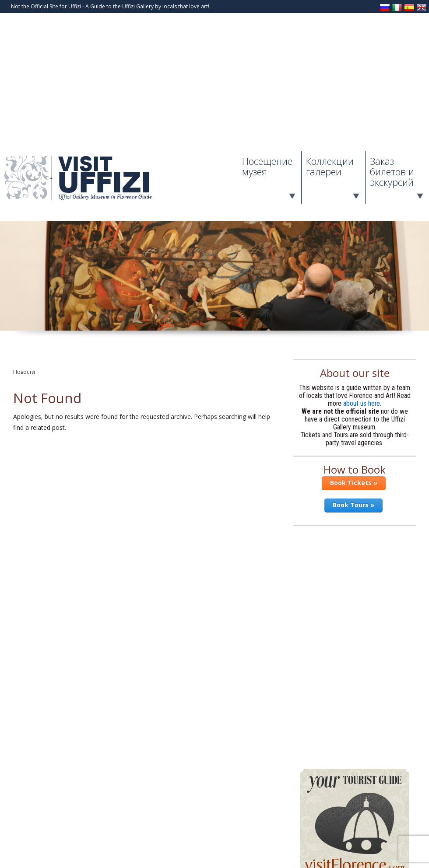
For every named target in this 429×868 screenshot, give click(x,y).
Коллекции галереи (330, 166)
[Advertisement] (214, 86)
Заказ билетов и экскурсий (392, 171)
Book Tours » (353, 505)
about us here (362, 404)
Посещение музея (267, 166)
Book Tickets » (354, 483)
